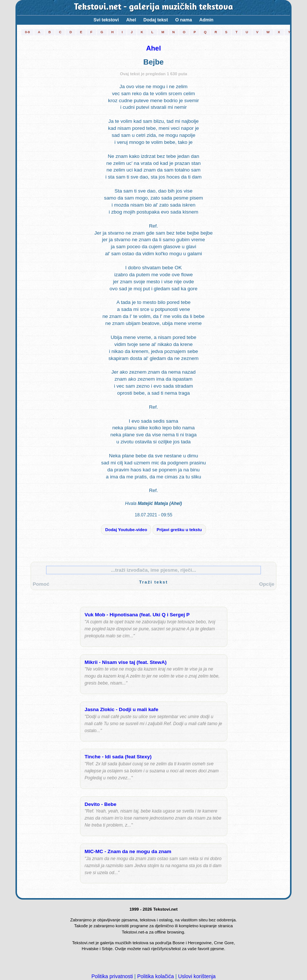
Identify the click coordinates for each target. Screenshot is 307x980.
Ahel (131, 20)
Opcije (267, 584)
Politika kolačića (156, 976)
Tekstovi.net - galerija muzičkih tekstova (153, 7)
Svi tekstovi (106, 20)
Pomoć (41, 584)
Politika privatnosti (112, 976)
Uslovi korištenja (197, 976)
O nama (184, 20)
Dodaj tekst (156, 20)
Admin (206, 20)
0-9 (27, 32)
